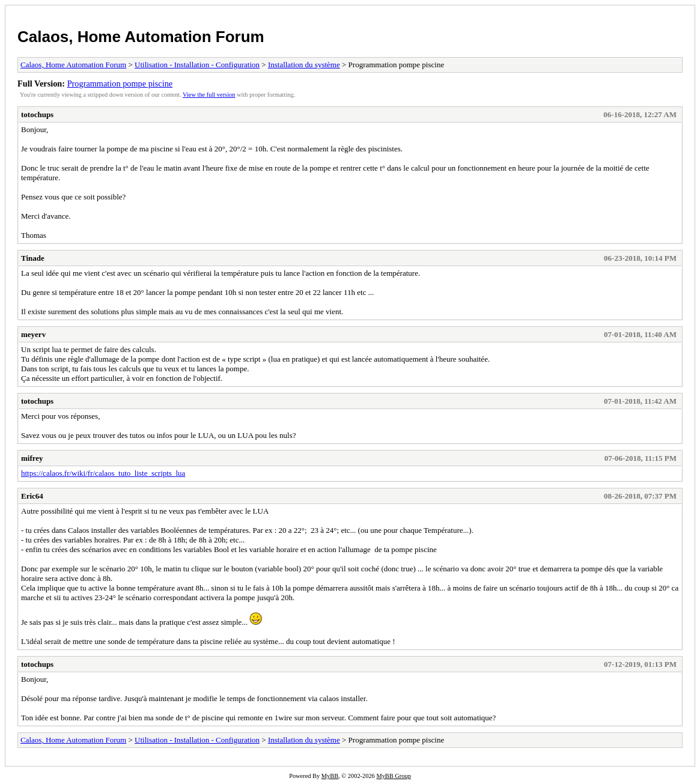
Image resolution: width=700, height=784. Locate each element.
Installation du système (304, 65)
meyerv (33, 334)
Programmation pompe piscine (120, 84)
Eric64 (32, 496)
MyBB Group (393, 776)
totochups (37, 114)
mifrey (32, 458)
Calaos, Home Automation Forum (141, 37)
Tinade (33, 258)
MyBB (330, 776)
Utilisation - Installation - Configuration (197, 65)
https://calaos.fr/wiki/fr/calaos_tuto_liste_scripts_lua (103, 473)
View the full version (209, 95)
